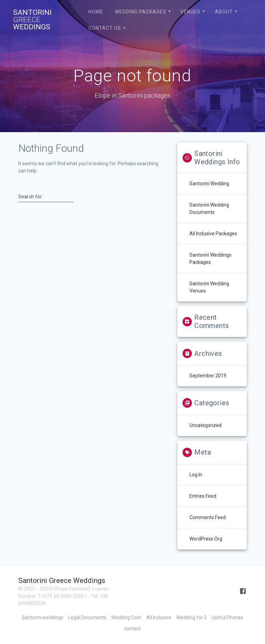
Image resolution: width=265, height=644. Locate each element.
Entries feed (203, 496)
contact (132, 628)
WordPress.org (206, 539)
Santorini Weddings (32, 20)
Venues (190, 12)
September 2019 (208, 376)
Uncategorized (205, 425)
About (224, 12)
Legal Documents (87, 617)
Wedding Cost (126, 617)
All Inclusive (159, 617)
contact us (105, 28)
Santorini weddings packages (210, 259)
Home (96, 12)
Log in (196, 475)
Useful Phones (227, 617)
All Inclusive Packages (213, 234)
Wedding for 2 (192, 617)
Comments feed (208, 517)
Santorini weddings (43, 617)
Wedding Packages (141, 12)
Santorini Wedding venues (209, 287)
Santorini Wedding (209, 184)
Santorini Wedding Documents (209, 209)
